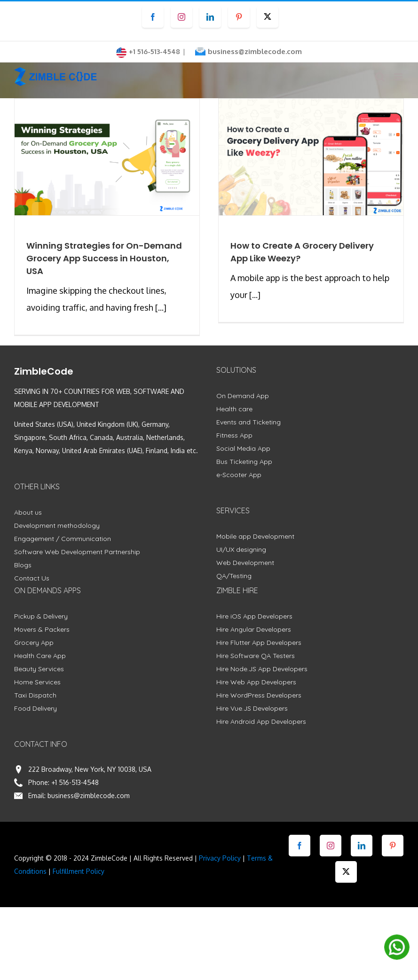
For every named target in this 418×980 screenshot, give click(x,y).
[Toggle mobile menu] (399, 77)
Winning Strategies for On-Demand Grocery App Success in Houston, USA (104, 258)
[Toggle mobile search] (380, 77)
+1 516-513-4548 (75, 782)
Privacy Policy (220, 858)
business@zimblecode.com (255, 51)
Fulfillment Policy (79, 871)
